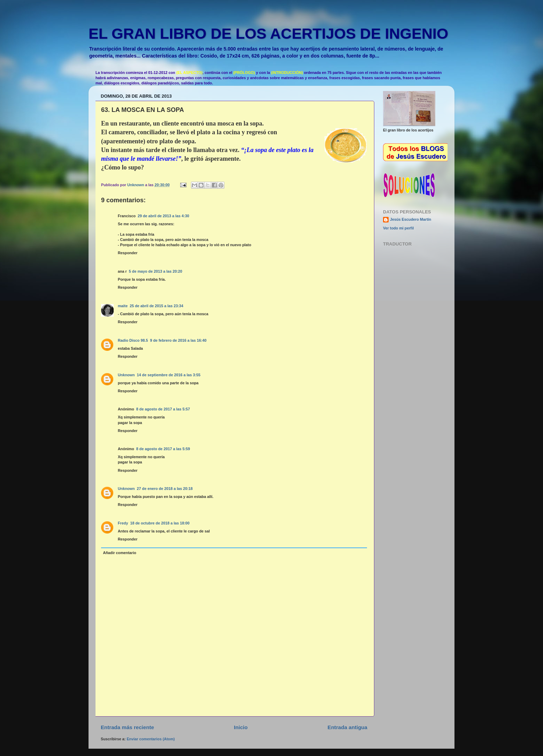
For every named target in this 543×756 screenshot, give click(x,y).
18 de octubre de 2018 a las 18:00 (160, 523)
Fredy (123, 523)
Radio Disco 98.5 (133, 340)
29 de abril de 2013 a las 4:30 (163, 216)
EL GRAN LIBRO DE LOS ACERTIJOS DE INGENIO (268, 33)
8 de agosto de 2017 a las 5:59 (163, 449)
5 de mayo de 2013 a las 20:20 (156, 271)
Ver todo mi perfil (398, 228)
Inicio (241, 727)
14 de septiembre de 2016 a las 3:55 (169, 375)
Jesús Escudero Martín (411, 219)
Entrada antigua (347, 727)
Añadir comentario (119, 553)
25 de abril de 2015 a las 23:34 (156, 306)
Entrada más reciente (127, 727)
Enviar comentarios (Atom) (151, 739)
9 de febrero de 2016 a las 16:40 (178, 340)
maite (123, 306)
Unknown (126, 375)
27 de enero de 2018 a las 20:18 (165, 489)
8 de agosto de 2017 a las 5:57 (163, 409)
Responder (128, 253)
